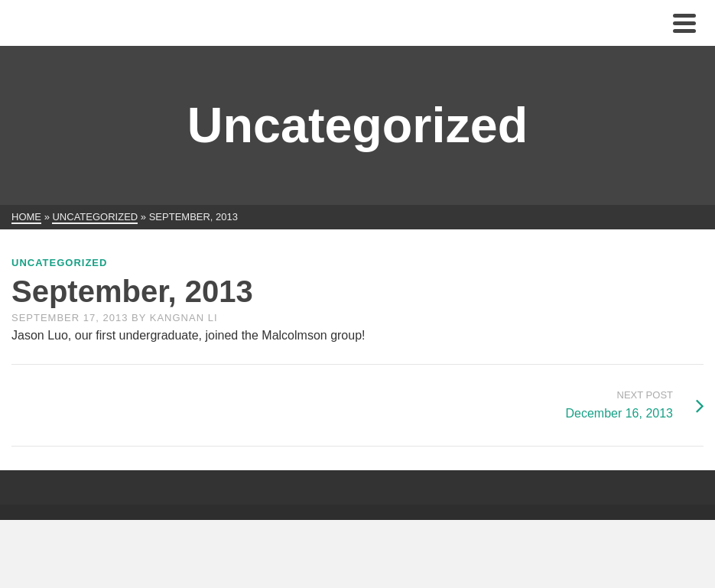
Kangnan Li (184, 318)
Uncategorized (59, 263)
